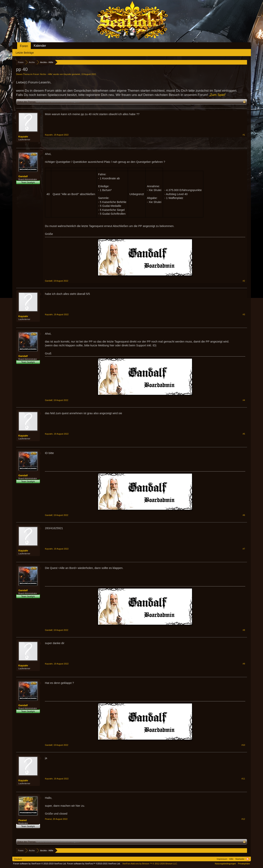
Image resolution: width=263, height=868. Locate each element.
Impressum (222, 859)
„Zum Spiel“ (217, 95)
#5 (244, 434)
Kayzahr (67, 74)
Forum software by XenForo (40, 864)
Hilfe (231, 859)
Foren (24, 46)
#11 (243, 779)
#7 (244, 549)
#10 (243, 745)
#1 (244, 135)
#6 (244, 515)
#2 (244, 281)
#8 (244, 630)
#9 (244, 664)
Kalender (40, 46)
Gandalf (23, 176)
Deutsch (18, 859)
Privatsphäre (244, 864)
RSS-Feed (248, 859)
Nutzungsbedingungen (225, 864)
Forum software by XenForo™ (94, 864)
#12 (243, 819)
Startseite (240, 859)
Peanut (23, 820)
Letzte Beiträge (25, 53)
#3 (244, 314)
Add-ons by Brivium (150, 864)
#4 (244, 400)
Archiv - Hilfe (46, 74)
